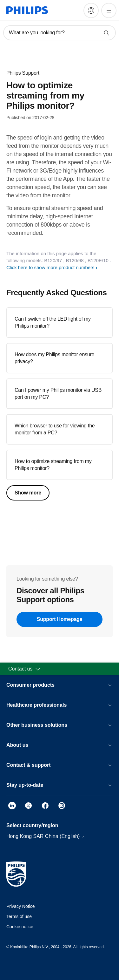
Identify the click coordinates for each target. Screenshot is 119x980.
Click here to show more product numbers (50, 267)
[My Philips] (91, 10)
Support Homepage (60, 619)
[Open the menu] (109, 10)
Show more (28, 493)
